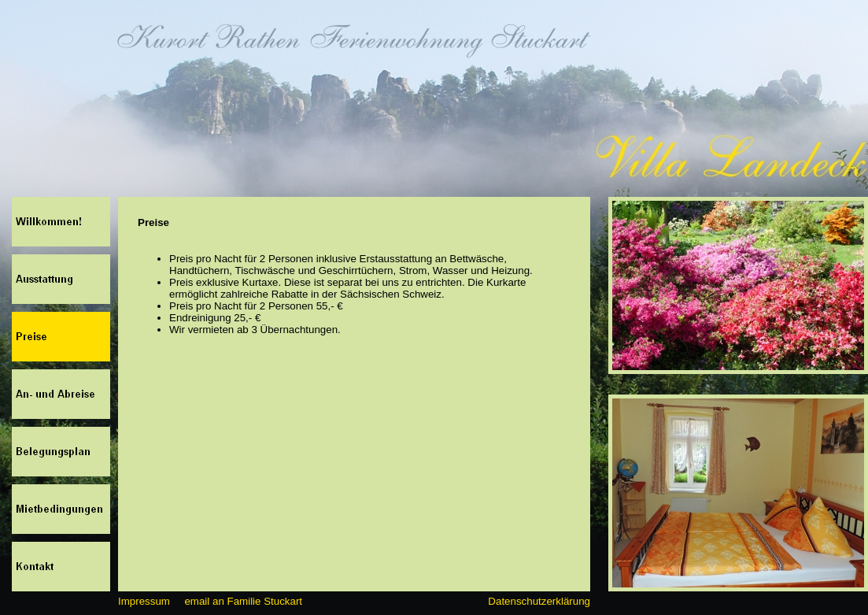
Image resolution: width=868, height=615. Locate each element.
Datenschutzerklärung (539, 601)
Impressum (144, 601)
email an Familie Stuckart (243, 601)
